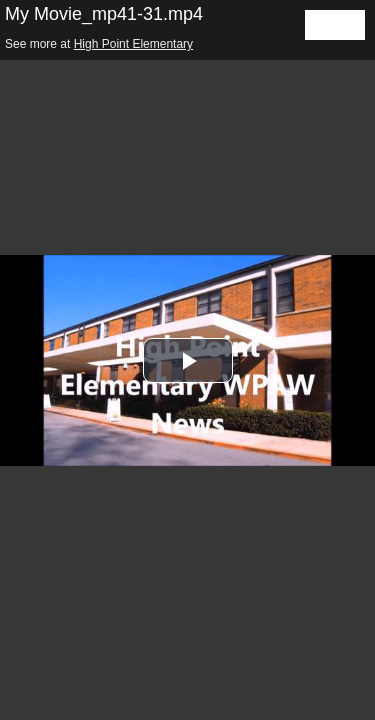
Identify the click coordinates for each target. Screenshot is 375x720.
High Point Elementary (133, 44)
